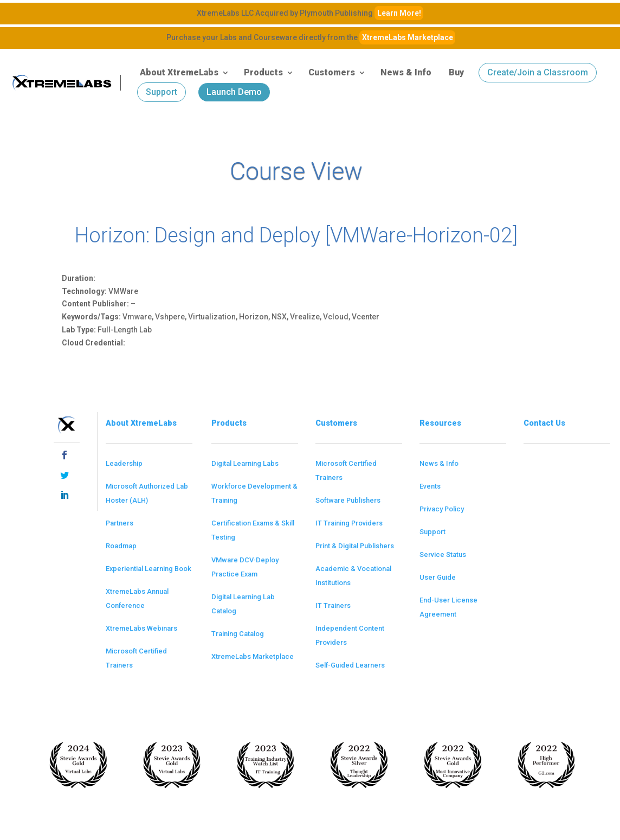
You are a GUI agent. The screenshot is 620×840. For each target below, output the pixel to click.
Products (263, 72)
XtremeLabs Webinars (141, 628)
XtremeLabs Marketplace (408, 37)
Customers (332, 72)
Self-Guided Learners (350, 665)
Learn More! (399, 13)
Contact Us (544, 423)
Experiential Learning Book (148, 569)
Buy (456, 72)
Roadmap (121, 546)
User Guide (438, 577)
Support (162, 92)
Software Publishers (348, 500)
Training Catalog (238, 634)
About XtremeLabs (179, 72)
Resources (440, 423)
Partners (120, 523)
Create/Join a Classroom (538, 72)
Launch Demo (234, 92)
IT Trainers (333, 605)
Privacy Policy (442, 509)
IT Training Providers (349, 523)
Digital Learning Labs (245, 463)
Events (430, 486)
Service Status (443, 554)
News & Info (406, 72)
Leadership (124, 463)
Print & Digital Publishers (355, 546)
